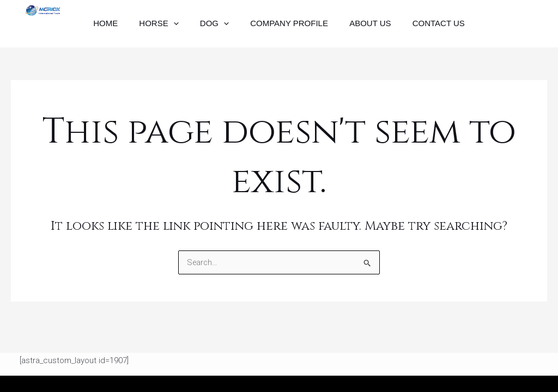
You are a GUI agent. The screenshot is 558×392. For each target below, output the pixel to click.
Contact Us (426, 28)
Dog (217, 28)
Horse (166, 28)
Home (118, 28)
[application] (181, 28)
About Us (362, 28)
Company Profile (287, 28)
